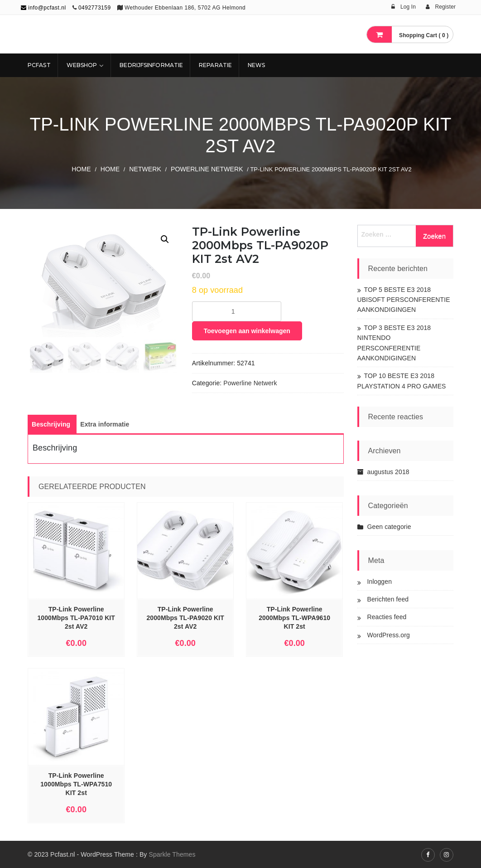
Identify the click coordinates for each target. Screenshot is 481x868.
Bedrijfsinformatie (151, 65)
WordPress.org (389, 635)
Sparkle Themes (172, 854)
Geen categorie (389, 527)
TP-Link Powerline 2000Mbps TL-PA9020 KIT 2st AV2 (185, 618)
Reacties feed (387, 617)
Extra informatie (105, 424)
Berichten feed (388, 599)
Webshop (82, 65)
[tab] (51, 424)
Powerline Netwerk (207, 169)
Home (81, 169)
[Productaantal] (237, 311)
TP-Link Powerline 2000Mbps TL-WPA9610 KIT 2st (294, 618)
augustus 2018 (388, 472)
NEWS (256, 65)
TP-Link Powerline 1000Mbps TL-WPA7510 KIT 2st (76, 784)
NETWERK (145, 169)
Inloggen (380, 582)
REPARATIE (215, 65)
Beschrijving (51, 424)
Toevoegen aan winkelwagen (247, 331)
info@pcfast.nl (43, 8)
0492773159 (95, 8)
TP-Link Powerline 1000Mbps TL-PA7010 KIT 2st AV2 (76, 618)
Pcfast (39, 65)
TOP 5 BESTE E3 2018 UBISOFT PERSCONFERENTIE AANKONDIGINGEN (404, 300)
